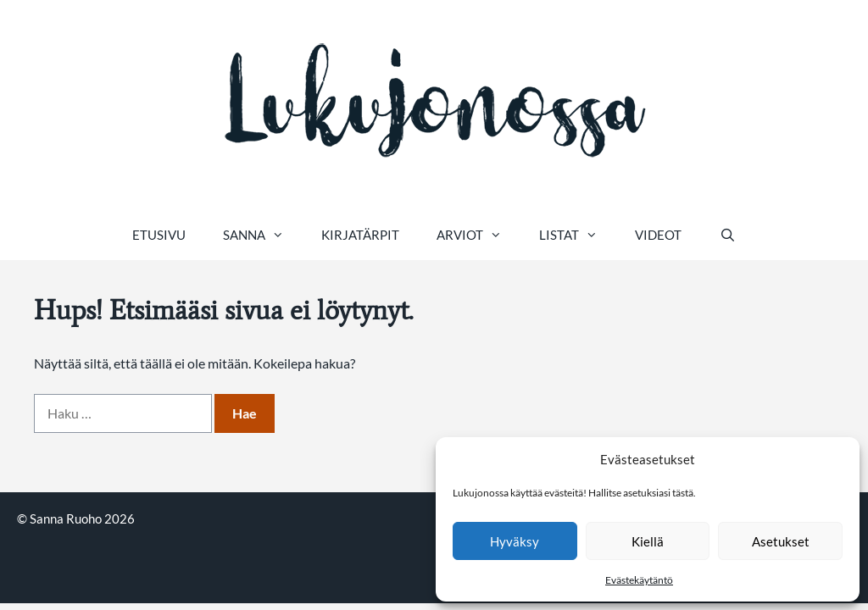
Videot (658, 235)
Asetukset (781, 541)
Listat (578, 235)
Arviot (479, 235)
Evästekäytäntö (639, 580)
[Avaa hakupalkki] (727, 235)
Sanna (263, 235)
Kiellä (648, 541)
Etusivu (159, 235)
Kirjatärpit (360, 235)
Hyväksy (515, 541)
